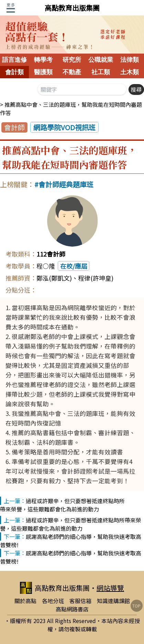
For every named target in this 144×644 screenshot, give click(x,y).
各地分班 (53, 601)
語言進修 (14, 60)
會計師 (14, 127)
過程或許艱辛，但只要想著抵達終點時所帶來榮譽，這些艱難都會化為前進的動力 (62, 505)
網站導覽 (110, 588)
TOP (136, 606)
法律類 (130, 60)
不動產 (72, 72)
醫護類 (43, 72)
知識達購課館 (113, 601)
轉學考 (43, 60)
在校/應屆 (74, 266)
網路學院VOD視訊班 (64, 127)
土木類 (130, 72)
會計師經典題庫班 (66, 184)
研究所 (72, 60)
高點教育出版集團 (72, 8)
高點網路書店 (72, 609)
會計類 (14, 72)
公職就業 (101, 60)
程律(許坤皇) (96, 278)
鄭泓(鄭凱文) (54, 278)
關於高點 (25, 601)
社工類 (101, 72)
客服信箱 (80, 601)
